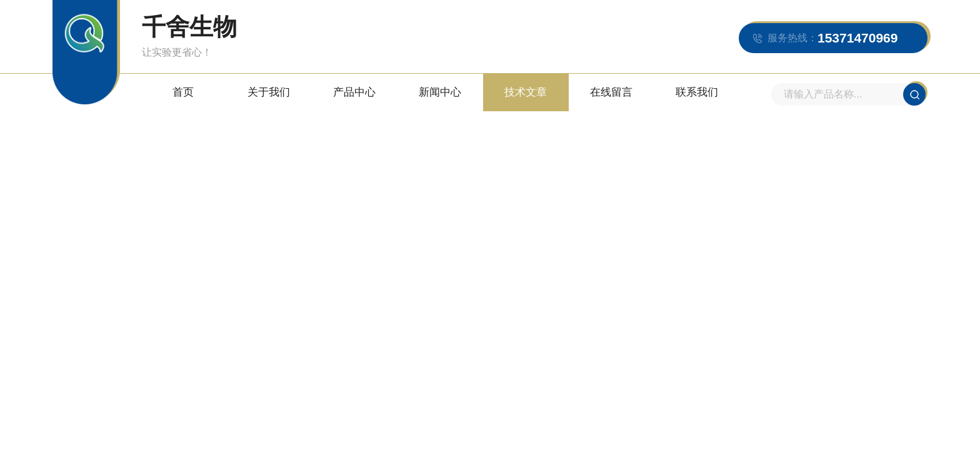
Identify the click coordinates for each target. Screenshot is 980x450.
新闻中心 (440, 92)
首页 (183, 92)
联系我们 (697, 92)
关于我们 (269, 92)
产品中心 (354, 92)
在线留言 (611, 92)
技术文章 (526, 92)
